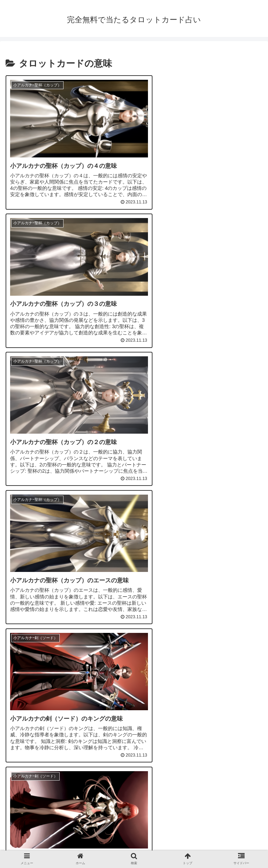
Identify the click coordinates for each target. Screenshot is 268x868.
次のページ (134, 746)
